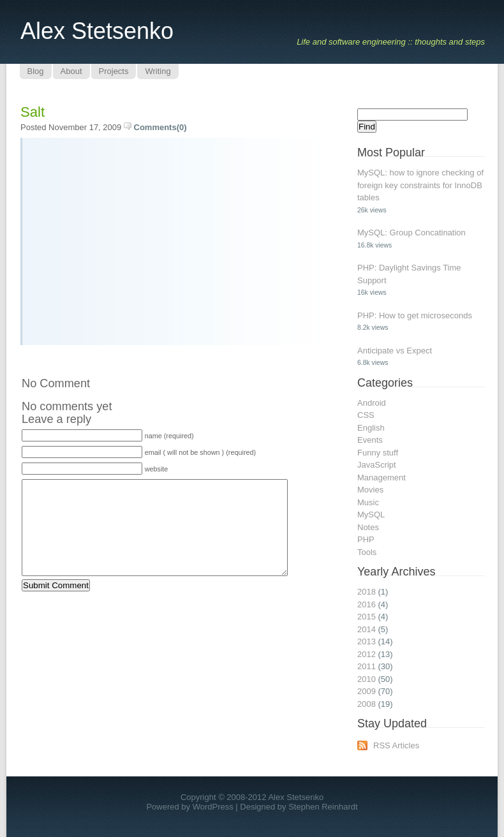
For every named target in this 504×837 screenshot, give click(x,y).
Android (372, 403)
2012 (367, 654)
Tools (367, 552)
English (371, 428)
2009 (367, 691)
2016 (367, 604)
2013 (367, 641)
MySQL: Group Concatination (411, 233)
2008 (367, 704)
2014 (367, 629)
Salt (33, 112)
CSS (366, 415)
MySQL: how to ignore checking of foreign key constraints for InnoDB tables (420, 185)
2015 (367, 617)
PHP (366, 539)
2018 (367, 592)
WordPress (213, 807)
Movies (370, 490)
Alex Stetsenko (97, 31)
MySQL (371, 515)
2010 (367, 679)
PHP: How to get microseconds (415, 315)
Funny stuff (378, 453)
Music (368, 502)
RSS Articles (396, 745)
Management (382, 478)
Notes (368, 527)
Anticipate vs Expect (395, 351)
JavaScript (377, 465)
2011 (367, 666)
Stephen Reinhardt (323, 807)
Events (370, 440)
